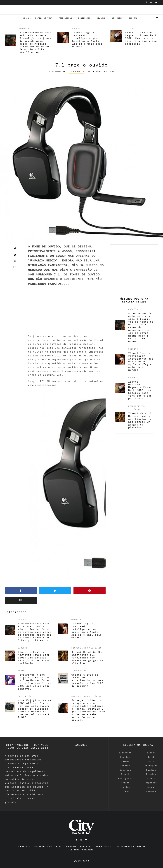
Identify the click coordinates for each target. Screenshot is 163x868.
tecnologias (65, 18)
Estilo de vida (44, 18)
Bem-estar (117, 18)
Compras (133, 18)
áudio (21, 671)
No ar (26, 18)
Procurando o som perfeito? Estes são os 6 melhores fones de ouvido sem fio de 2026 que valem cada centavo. (35, 682)
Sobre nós (24, 847)
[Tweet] (15, 255)
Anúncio (71, 847)
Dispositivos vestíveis (87, 648)
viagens (101, 18)
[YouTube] (156, 3)
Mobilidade (84, 18)
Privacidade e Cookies (131, 847)
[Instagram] (151, 3)
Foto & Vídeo (26, 696)
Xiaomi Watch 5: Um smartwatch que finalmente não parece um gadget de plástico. (87, 658)
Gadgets (24, 28)
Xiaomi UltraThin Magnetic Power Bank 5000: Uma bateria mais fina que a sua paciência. (141, 38)
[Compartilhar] (15, 249)
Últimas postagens (82, 850)
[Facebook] (146, 3)
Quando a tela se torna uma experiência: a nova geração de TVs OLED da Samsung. (87, 681)
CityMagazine (57, 72)
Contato (85, 847)
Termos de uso (103, 847)
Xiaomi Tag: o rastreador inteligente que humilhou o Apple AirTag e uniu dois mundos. (87, 40)
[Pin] (15, 261)
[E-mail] (15, 267)
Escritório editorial (48, 847)
